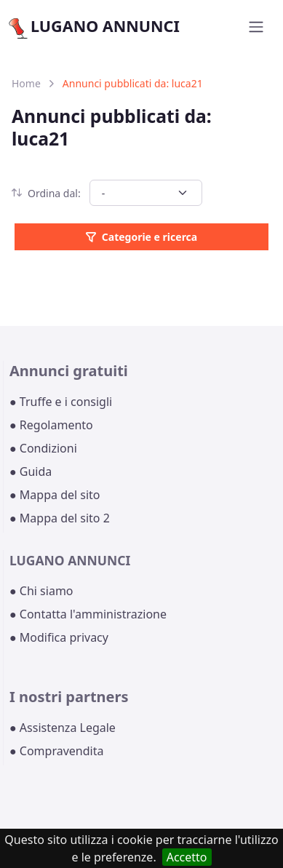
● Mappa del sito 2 (60, 518)
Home (26, 83)
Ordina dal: (46, 193)
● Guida (31, 471)
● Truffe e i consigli (61, 402)
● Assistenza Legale (63, 728)
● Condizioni (43, 448)
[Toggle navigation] (256, 27)
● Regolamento (51, 425)
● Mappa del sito (55, 495)
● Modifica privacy (59, 637)
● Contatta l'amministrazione (88, 614)
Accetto (187, 857)
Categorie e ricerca (141, 237)
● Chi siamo (41, 591)
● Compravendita (56, 751)
